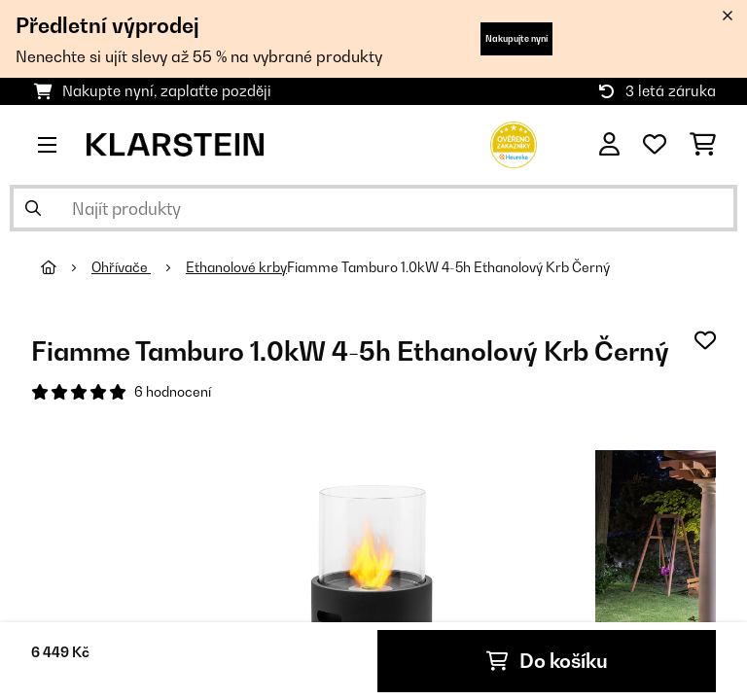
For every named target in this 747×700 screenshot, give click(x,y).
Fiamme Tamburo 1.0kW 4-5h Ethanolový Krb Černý (448, 267)
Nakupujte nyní (516, 38)
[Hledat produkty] (373, 208)
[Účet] (609, 145)
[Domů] (66, 267)
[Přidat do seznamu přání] (705, 340)
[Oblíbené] (655, 145)
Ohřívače (121, 267)
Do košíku (547, 661)
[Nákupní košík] (703, 145)
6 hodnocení (173, 392)
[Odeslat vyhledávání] (33, 208)
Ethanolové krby (236, 267)
